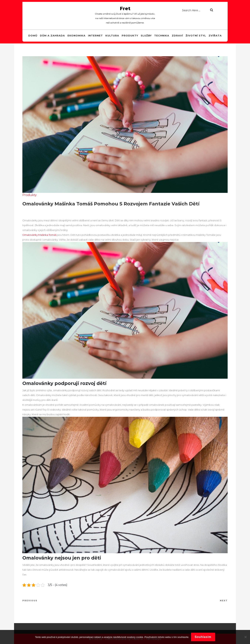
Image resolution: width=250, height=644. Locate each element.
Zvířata (215, 36)
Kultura (112, 36)
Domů (33, 36)
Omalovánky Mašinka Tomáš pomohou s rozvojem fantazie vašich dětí (111, 204)
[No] (245, 637)
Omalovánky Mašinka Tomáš (39, 235)
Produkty (130, 36)
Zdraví (177, 36)
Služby (146, 36)
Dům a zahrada (52, 36)
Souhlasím (203, 637)
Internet (95, 36)
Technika (162, 36)
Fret (125, 9)
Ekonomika (76, 36)
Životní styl (196, 36)
